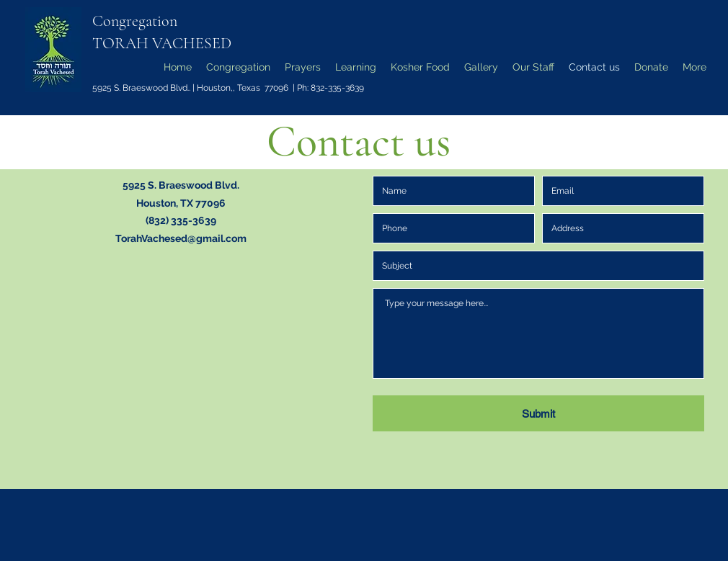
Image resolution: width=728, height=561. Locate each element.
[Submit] (538, 413)
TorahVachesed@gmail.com (181, 238)
